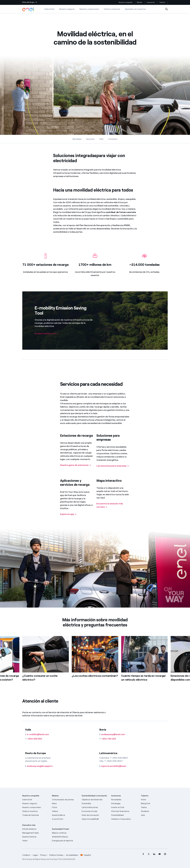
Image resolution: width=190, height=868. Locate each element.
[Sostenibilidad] (125, 815)
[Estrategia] (125, 804)
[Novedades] (125, 800)
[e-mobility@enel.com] (40, 734)
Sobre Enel (49, 9)
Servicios (90, 139)
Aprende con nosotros (135, 9)
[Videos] (65, 811)
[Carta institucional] (95, 807)
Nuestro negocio (67, 9)
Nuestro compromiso (89, 9)
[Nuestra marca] (65, 815)
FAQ (101, 139)
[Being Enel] (154, 804)
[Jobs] (154, 815)
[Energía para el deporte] (65, 841)
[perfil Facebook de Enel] (143, 854)
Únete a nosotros (112, 9)
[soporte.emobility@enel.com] (115, 766)
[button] (30, 2)
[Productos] (36, 804)
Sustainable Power (61, 829)
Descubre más (29, 825)
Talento (162, 2)
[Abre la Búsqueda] (166, 9)
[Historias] (36, 815)
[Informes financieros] (125, 811)
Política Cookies (56, 855)
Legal (35, 855)
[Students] (154, 811)
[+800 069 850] (40, 739)
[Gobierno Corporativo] (125, 819)
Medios (140, 2)
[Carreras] (154, 800)
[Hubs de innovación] (95, 815)
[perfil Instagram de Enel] (165, 854)
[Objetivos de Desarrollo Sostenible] (95, 802)
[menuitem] (143, 854)
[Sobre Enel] (36, 800)
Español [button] (86, 855)
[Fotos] (65, 807)
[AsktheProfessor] (65, 837)
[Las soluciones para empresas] (113, 469)
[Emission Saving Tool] (46, 334)
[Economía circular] (95, 811)
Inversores (151, 2)
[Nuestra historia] (36, 837)
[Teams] (154, 807)
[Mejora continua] (65, 833)
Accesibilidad (72, 855)
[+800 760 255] (115, 739)
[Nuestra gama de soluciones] (75, 469)
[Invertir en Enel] (125, 807)
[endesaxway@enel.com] (115, 734)
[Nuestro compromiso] (36, 807)
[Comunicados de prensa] (65, 800)
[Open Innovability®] (95, 819)
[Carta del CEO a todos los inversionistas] (65, 804)
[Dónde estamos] (36, 829)
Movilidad (77, 139)
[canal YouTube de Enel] (160, 854)
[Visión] (36, 841)
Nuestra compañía (126, 2)
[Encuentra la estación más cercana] (113, 509)
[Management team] (36, 833)
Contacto (113, 139)
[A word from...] (65, 819)
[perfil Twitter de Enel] (149, 854)
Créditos (26, 855)
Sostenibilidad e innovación (94, 796)
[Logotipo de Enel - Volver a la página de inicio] (28, 9)
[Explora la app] (68, 518)
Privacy (43, 855)
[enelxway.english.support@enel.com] (40, 766)
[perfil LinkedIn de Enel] (154, 854)
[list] (95, 666)
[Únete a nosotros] (36, 811)
